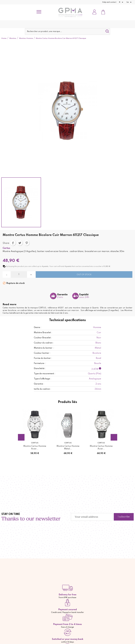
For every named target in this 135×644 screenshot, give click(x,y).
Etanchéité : (40, 369)
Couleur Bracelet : (43, 338)
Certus (6, 248)
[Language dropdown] (130, 2)
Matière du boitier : (44, 348)
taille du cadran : (42, 389)
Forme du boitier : (43, 358)
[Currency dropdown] (121, 2)
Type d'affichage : (43, 379)
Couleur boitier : (42, 353)
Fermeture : (40, 363)
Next (114, 437)
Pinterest (27, 243)
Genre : (38, 328)
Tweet (20, 243)
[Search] (67, 31)
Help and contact (109, 2)
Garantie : (39, 384)
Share (13, 243)
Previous (21, 437)
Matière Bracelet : (43, 333)
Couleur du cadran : (44, 343)
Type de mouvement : (45, 374)
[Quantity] (19, 274)
